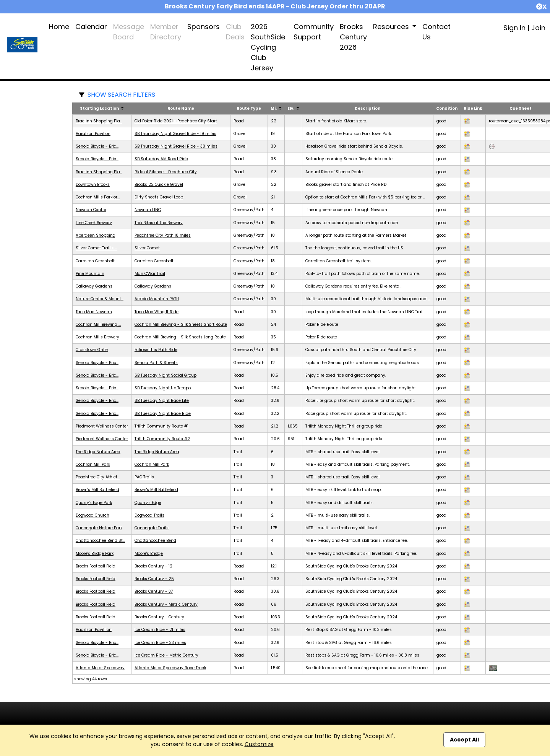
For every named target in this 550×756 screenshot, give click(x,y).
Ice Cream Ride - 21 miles (160, 630)
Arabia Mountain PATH (157, 299)
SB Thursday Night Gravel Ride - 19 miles (175, 134)
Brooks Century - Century (159, 617)
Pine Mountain (90, 274)
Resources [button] (392, 27)
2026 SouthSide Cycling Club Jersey (268, 47)
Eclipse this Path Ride (156, 350)
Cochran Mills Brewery (97, 337)
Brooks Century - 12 (153, 566)
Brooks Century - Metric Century (166, 604)
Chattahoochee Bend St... (100, 541)
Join (538, 28)
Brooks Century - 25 (154, 579)
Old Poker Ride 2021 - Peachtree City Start (176, 121)
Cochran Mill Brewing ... (98, 324)
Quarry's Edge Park (94, 503)
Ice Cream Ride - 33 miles (160, 643)
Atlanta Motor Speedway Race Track (170, 668)
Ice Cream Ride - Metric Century (166, 655)
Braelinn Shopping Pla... (99, 121)
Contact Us (436, 32)
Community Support (314, 32)
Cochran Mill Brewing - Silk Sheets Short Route (181, 324)
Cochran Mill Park (93, 464)
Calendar (91, 27)
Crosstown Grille (92, 350)
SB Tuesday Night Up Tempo (163, 388)
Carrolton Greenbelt (154, 261)
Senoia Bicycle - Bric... (97, 146)
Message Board (129, 32)
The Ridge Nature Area (98, 452)
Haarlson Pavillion (94, 630)
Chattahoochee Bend (155, 541)
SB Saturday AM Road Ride (161, 159)
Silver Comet (147, 248)
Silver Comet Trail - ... (97, 248)
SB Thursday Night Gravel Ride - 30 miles (176, 146)
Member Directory (166, 32)
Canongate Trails (152, 528)
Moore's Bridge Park (95, 554)
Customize (259, 744)
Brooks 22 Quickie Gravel (159, 185)
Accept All (464, 740)
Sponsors (204, 27)
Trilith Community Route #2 (162, 439)
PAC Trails (144, 477)
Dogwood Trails (149, 515)
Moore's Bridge (149, 554)
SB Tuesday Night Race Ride (163, 414)
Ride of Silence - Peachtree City (166, 172)
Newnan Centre (91, 210)
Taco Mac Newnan (94, 312)
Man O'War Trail (150, 274)
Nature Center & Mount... (100, 299)
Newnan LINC (148, 210)
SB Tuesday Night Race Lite (162, 401)
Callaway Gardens (94, 286)
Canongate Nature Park (99, 528)
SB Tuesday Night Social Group (165, 375)
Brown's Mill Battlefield (97, 490)
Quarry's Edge (148, 503)
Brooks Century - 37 (154, 591)
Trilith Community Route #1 (161, 426)
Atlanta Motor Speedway (100, 668)
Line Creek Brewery (94, 223)
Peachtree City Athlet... (98, 477)
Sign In (514, 28)
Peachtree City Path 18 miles (163, 235)
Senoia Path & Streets (156, 363)
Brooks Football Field (96, 566)
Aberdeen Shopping (96, 235)
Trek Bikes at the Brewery (159, 223)
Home (59, 27)
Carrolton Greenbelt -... (98, 261)
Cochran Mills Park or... (98, 197)
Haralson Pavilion (93, 134)
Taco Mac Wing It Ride (157, 312)
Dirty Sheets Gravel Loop (159, 197)
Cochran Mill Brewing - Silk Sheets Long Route (180, 337)
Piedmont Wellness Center (102, 426)
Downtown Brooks (93, 185)
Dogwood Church (92, 515)
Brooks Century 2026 (353, 37)
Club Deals (235, 32)
